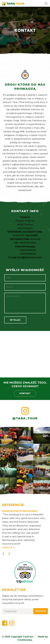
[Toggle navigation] (46, 3)
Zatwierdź (41, 611)
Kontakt (25, 393)
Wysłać (15, 320)
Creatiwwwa (25, 640)
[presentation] (3, 554)
